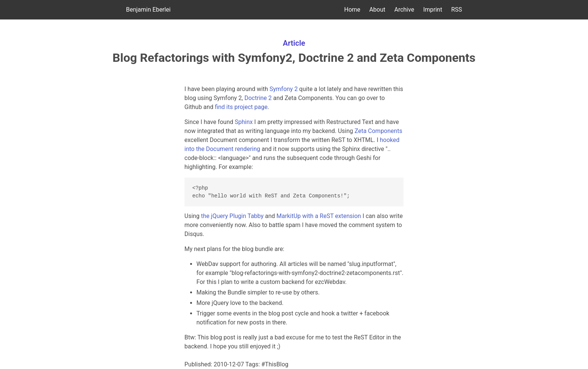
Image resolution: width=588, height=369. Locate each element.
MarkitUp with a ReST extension (319, 216)
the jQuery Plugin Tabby (232, 216)
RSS (457, 10)
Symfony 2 (284, 89)
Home (352, 10)
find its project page (241, 107)
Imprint (433, 10)
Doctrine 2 (258, 98)
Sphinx (244, 122)
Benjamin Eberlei (148, 10)
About (377, 10)
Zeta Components (379, 131)
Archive (404, 10)
